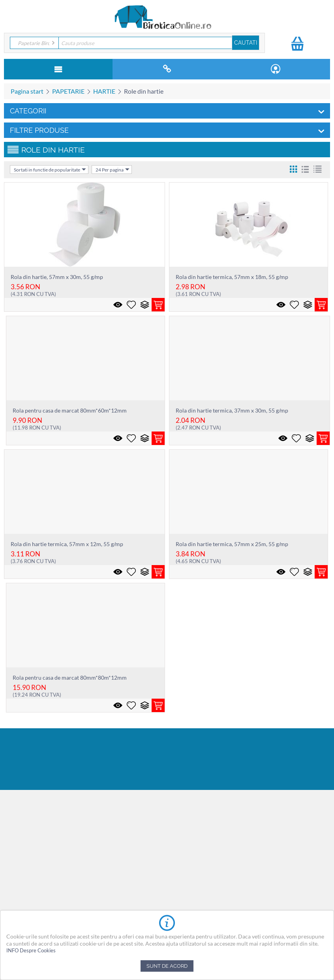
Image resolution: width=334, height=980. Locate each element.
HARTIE (104, 91)
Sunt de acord (167, 966)
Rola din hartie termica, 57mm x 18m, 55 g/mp (232, 277)
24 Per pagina (113, 170)
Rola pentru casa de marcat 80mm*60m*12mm (70, 410)
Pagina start (27, 91)
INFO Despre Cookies (31, 950)
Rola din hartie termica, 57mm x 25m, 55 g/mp (232, 544)
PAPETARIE (68, 91)
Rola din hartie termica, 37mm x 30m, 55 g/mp (232, 410)
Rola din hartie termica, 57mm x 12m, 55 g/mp (67, 544)
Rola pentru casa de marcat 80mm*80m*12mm (70, 678)
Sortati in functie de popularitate (50, 170)
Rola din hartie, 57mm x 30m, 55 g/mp (57, 277)
